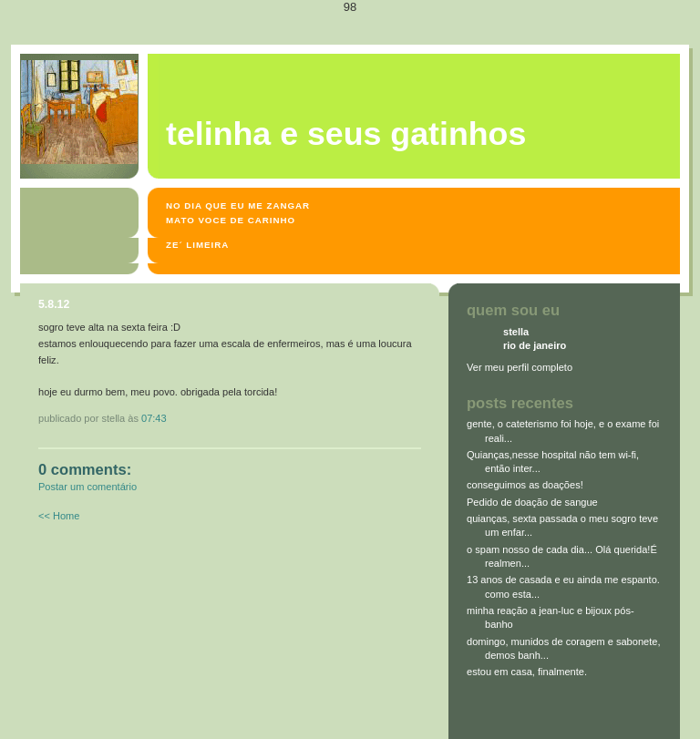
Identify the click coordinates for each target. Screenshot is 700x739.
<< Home (59, 516)
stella (516, 332)
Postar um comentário (87, 487)
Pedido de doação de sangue (532, 502)
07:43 (154, 418)
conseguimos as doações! (525, 485)
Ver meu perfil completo (520, 367)
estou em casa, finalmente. (527, 672)
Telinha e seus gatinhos (346, 134)
